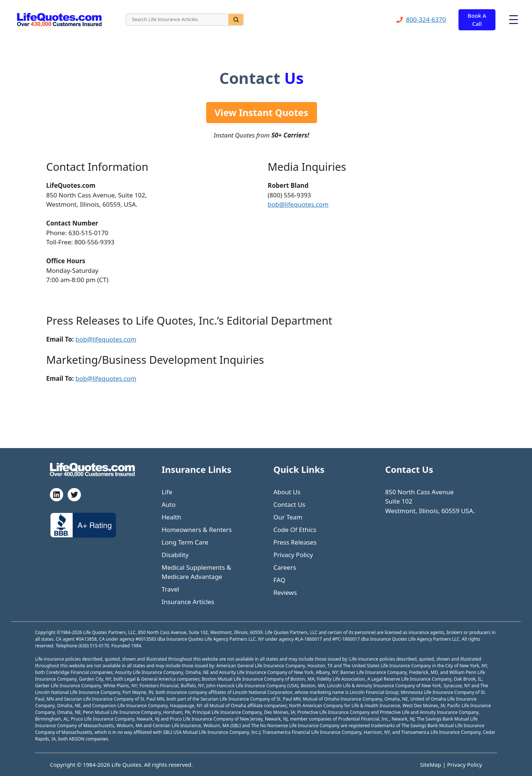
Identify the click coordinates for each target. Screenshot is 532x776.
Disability (175, 555)
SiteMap (431, 765)
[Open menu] (514, 20)
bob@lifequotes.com (298, 204)
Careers (285, 567)
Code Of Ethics (295, 530)
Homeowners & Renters (197, 530)
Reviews (285, 592)
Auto (169, 504)
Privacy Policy (293, 555)
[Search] (236, 20)
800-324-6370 (426, 19)
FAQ (279, 580)
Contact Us (289, 504)
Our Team (288, 517)
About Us (287, 492)
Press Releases (295, 542)
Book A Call (477, 20)
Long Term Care (185, 542)
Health (172, 517)
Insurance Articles (188, 602)
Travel (170, 589)
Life (167, 492)
